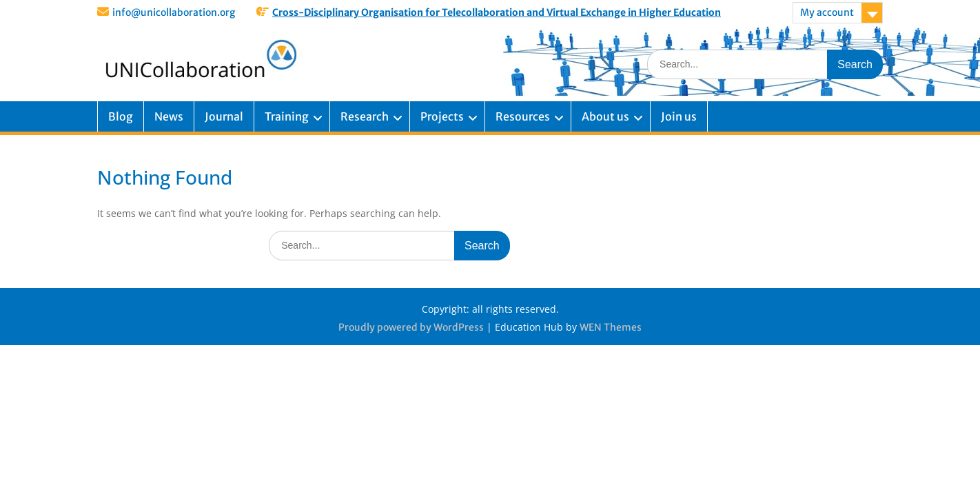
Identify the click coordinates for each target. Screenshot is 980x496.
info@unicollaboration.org (174, 12)
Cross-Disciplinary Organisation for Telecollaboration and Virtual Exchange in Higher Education (497, 12)
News (169, 116)
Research (365, 116)
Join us (679, 116)
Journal (224, 116)
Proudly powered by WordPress (411, 327)
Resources (523, 116)
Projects (442, 116)
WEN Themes (611, 327)
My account (827, 12)
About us (605, 116)
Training (287, 116)
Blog (121, 116)
